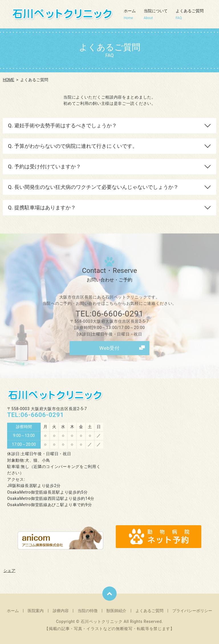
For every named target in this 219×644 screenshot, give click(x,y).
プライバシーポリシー (192, 608)
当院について (156, 15)
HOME (9, 80)
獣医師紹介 (116, 608)
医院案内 (36, 608)
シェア (9, 568)
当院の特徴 (88, 608)
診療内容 (61, 608)
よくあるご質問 (190, 15)
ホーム (130, 15)
